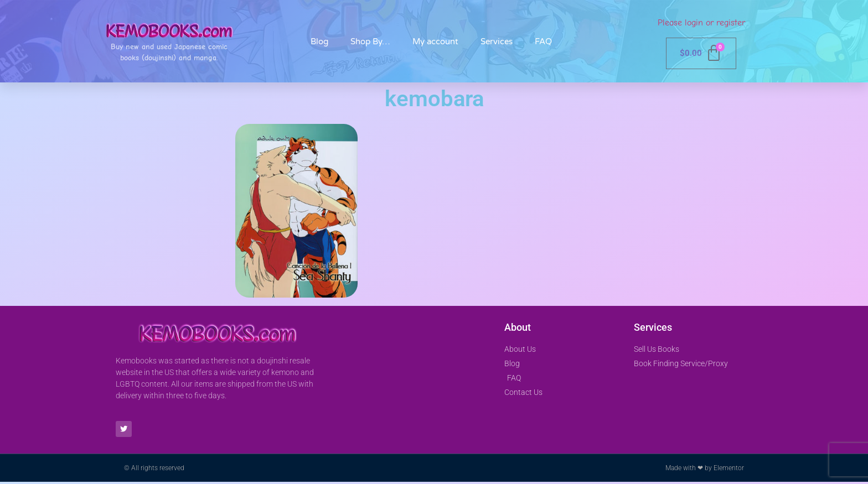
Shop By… (370, 41)
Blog (319, 41)
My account (435, 41)
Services (497, 41)
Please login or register (701, 23)
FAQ (543, 41)
